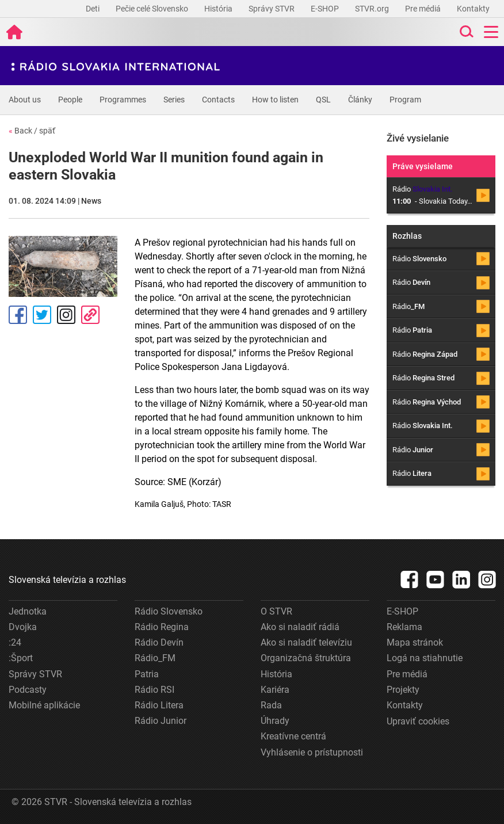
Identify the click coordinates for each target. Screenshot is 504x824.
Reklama (404, 627)
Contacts (218, 100)
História (219, 9)
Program (405, 100)
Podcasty (28, 690)
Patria (147, 674)
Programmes (123, 100)
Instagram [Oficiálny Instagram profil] (66, 315)
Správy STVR (272, 9)
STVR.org (373, 9)
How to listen (275, 100)
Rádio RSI (154, 690)
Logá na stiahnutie (425, 658)
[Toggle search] (465, 32)
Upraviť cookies (418, 721)
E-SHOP (326, 9)
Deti (93, 9)
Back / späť (32, 131)
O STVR (276, 611)
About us (25, 100)
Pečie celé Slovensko (153, 9)
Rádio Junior (161, 721)
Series (174, 100)
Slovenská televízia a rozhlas (67, 580)
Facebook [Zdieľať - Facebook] (18, 315)
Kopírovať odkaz (90, 315)
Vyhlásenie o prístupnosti (312, 752)
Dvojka (23, 627)
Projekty (403, 690)
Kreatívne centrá (293, 736)
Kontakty (473, 9)
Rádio (419, 259)
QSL (323, 100)
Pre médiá (424, 9)
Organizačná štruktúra (306, 658)
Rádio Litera (159, 705)
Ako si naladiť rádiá (300, 627)
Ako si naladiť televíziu (306, 642)
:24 (15, 642)
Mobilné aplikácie (44, 705)
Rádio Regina (162, 627)
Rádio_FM (155, 658)
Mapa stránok (415, 642)
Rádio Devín (159, 642)
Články (360, 100)
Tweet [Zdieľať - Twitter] (42, 315)
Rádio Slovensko (169, 611)
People (70, 100)
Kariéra (275, 690)
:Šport (21, 658)
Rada (271, 705)
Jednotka (28, 611)
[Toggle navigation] (491, 32)
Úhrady (275, 721)
